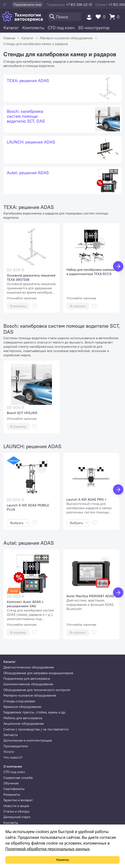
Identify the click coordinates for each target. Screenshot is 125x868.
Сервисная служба (18, 778)
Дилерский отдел (17, 817)
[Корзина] (115, 17)
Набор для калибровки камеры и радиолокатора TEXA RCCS (91, 272)
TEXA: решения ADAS (29, 207)
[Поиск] (64, 17)
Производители (16, 746)
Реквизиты (12, 794)
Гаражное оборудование (22, 707)
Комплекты (33, 28)
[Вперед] (118, 266)
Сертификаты (14, 789)
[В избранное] (34, 306)
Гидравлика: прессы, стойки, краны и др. (35, 712)
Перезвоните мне (27, 4)
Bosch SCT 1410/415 (22, 413)
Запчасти (11, 735)
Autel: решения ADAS (29, 543)
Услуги (9, 752)
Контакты (11, 823)
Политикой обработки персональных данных (47, 849)
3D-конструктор (94, 28)
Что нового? (13, 757)
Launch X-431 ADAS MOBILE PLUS (28, 507)
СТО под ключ (61, 28)
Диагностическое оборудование (29, 667)
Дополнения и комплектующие (28, 740)
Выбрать (19, 523)
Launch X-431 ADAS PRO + (86, 499)
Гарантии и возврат (18, 800)
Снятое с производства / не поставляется (36, 729)
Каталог (11, 28)
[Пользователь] (89, 17)
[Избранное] (102, 17)
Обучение (11, 783)
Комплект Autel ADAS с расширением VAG (25, 604)
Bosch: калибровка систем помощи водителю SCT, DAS (62, 329)
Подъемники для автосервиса (27, 678)
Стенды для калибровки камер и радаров (36, 44)
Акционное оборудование (24, 723)
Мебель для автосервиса (23, 718)
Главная (9, 38)
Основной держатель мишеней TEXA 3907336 (31, 277)
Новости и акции (16, 806)
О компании (13, 766)
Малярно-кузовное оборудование (66, 38)
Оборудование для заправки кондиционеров (38, 673)
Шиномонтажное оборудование (28, 684)
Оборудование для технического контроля (37, 690)
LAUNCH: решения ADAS (32, 446)
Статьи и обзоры (16, 811)
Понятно (63, 860)
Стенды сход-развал (19, 701)
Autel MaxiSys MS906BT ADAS (90, 596)
